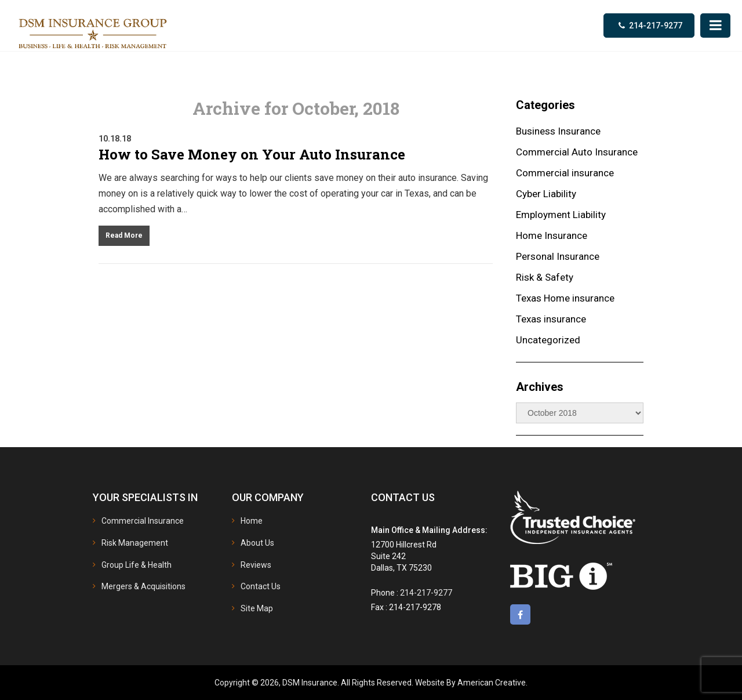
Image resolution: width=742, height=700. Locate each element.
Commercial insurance (565, 173)
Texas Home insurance (565, 298)
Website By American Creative (470, 683)
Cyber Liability (546, 194)
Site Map (257, 608)
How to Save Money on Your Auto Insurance (252, 154)
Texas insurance (551, 319)
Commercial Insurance (143, 521)
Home (252, 521)
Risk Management (135, 543)
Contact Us (261, 586)
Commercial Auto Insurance (577, 152)
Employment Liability (561, 215)
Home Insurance (552, 235)
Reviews (256, 565)
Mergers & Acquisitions (143, 586)
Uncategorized (548, 340)
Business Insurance (558, 131)
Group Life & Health (137, 565)
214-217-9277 (656, 26)
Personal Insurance (558, 256)
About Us (257, 543)
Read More (124, 235)
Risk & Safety (545, 277)
